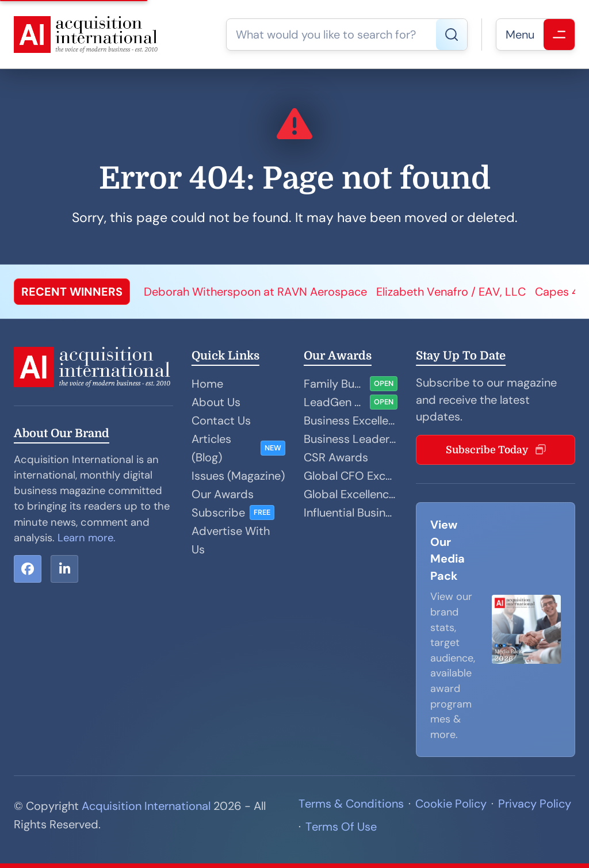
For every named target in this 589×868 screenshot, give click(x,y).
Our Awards (223, 494)
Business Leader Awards (351, 439)
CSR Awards (336, 457)
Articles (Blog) (211, 448)
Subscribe (218, 513)
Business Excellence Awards (351, 420)
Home (207, 384)
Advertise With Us (231, 540)
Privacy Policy (535, 804)
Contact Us (221, 420)
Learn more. (87, 538)
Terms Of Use (341, 827)
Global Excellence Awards (351, 494)
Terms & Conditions (351, 804)
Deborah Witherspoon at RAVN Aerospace (255, 292)
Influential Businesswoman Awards (351, 513)
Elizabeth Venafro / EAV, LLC (451, 292)
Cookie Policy (451, 804)
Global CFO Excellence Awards (351, 476)
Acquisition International (146, 806)
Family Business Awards (334, 384)
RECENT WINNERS (72, 292)
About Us (216, 402)
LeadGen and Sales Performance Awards (334, 402)
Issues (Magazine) (238, 476)
